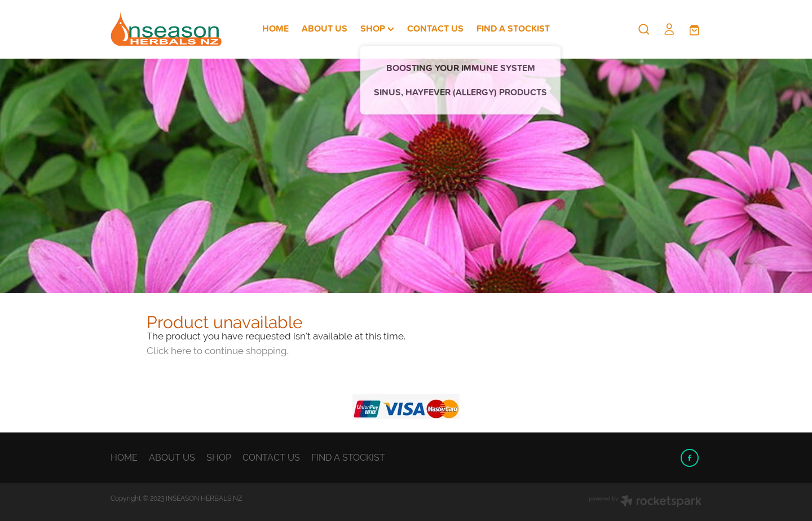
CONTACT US (435, 28)
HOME (275, 28)
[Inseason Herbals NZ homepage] (170, 29)
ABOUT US (325, 28)
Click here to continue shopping (217, 351)
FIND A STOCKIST (513, 28)
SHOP (377, 28)
